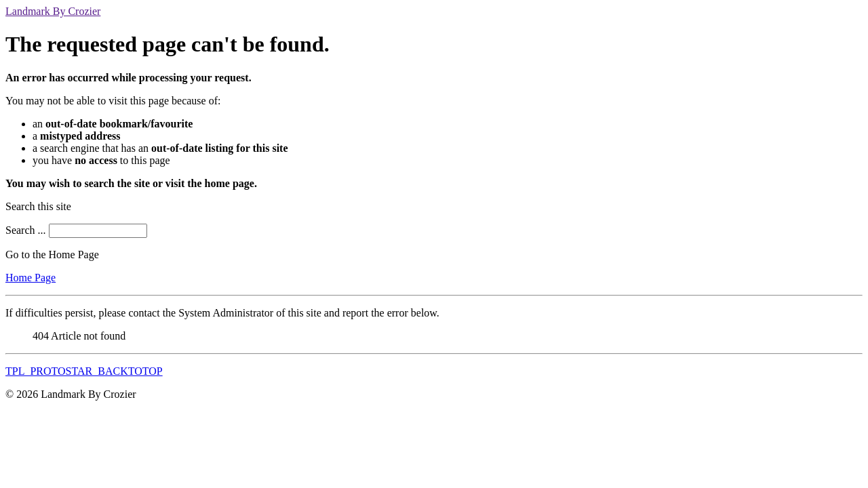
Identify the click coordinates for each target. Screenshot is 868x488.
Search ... (26, 230)
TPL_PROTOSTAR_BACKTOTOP (84, 371)
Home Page (31, 278)
